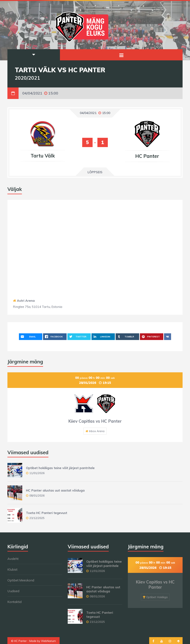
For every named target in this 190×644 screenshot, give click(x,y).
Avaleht (13, 559)
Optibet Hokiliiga (157, 597)
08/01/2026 (37, 496)
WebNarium (48, 641)
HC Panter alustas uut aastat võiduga (55, 490)
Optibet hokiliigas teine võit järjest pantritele (60, 468)
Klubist (12, 569)
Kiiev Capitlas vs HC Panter (95, 421)
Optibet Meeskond (21, 580)
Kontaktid (14, 602)
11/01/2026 (37, 473)
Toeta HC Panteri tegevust (47, 513)
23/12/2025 (37, 518)
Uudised (13, 591)
